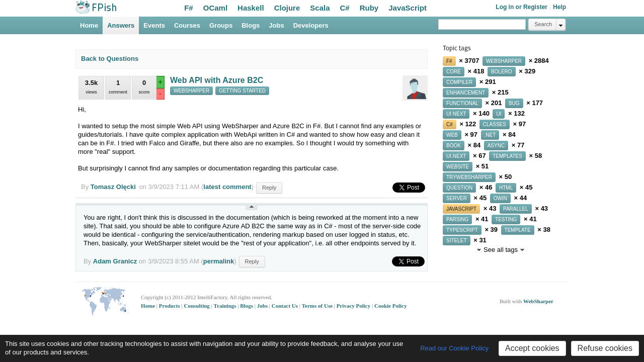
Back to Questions (110, 59)
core (454, 72)
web (452, 135)
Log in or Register (521, 7)
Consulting (197, 306)
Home (89, 25)
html (506, 188)
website (458, 167)
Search (543, 24)
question (459, 188)
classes (495, 124)
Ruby (369, 8)
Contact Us (286, 306)
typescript (462, 230)
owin (500, 198)
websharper (191, 91)
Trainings (226, 306)
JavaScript (408, 8)
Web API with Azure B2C (217, 80)
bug (514, 103)
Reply (269, 188)
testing (506, 219)
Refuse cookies (605, 348)
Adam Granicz (115, 261)
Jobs (276, 25)
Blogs (251, 25)
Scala (320, 8)
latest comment (227, 187)
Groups (221, 25)
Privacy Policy (354, 306)
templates (507, 156)
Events (154, 25)
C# (345, 8)
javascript (461, 209)
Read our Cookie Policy (454, 348)
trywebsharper (469, 177)
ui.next (456, 156)
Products (170, 306)
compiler (459, 82)
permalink (219, 261)
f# (449, 61)
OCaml (215, 8)
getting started (242, 91)
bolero (502, 72)
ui (499, 114)
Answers (121, 25)
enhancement (466, 93)
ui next (456, 114)
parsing (457, 219)
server (457, 198)
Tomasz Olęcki (113, 187)
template (518, 230)
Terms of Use (318, 306)
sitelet (457, 241)
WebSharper (538, 301)
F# (189, 8)
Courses (187, 25)
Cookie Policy (390, 306)
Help (559, 7)
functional (462, 103)
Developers (311, 25)
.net (490, 135)
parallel (516, 209)
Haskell (251, 8)
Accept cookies (532, 348)
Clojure (287, 8)
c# (450, 124)
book (454, 146)
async (496, 146)
